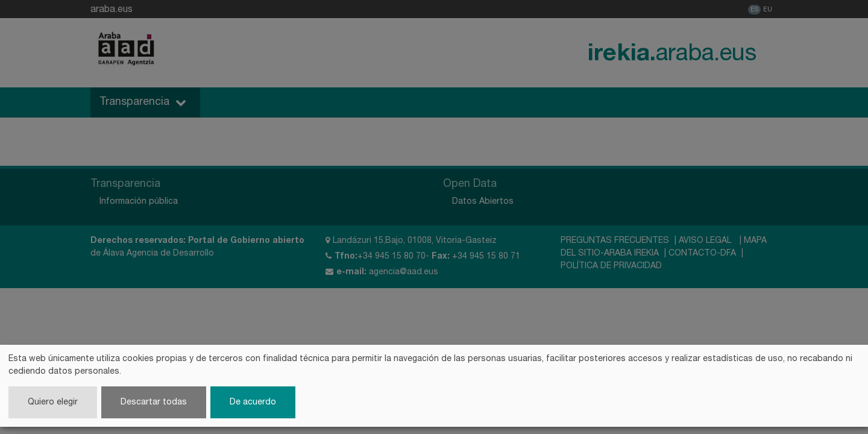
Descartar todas (154, 402)
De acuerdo (253, 402)
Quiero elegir (53, 402)
